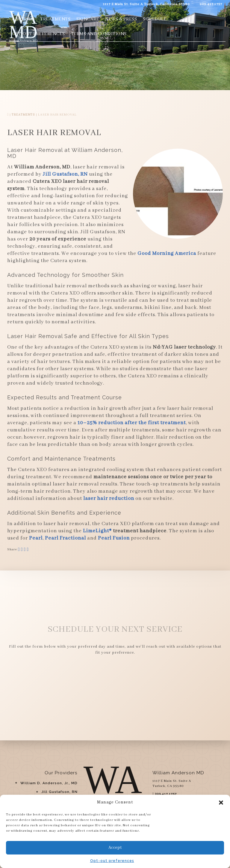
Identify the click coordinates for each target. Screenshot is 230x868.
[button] (221, 803)
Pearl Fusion (114, 538)
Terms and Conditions (99, 34)
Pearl (36, 538)
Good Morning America (167, 254)
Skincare (88, 19)
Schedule (155, 19)
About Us (23, 19)
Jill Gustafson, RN (59, 792)
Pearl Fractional (65, 538)
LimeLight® (97, 531)
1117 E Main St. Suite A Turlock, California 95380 (145, 4)
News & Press (121, 19)
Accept (115, 848)
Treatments (55, 19)
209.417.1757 (210, 4)
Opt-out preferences (112, 861)
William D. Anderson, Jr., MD (49, 783)
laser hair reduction (109, 499)
